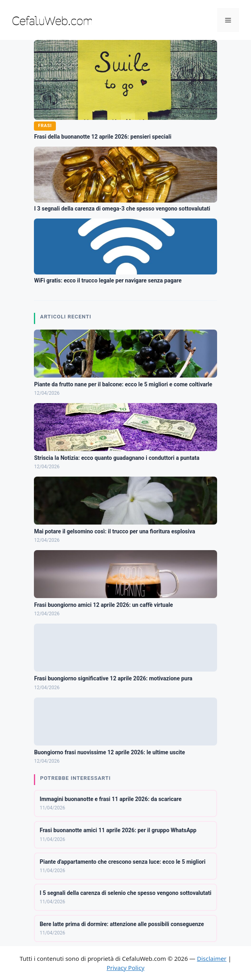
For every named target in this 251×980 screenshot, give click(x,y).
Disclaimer (212, 958)
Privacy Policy (125, 968)
